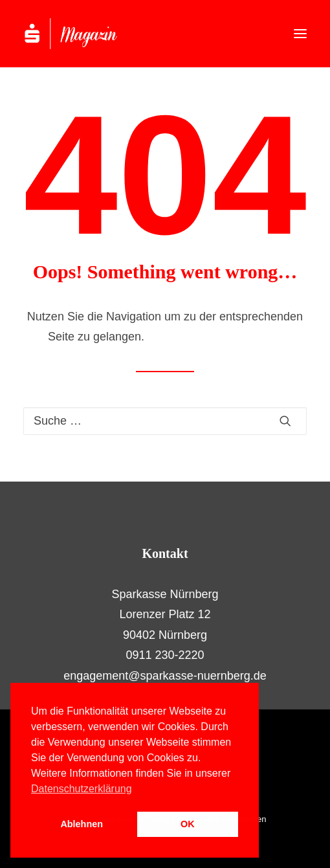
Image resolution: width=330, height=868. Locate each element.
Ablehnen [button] (82, 824)
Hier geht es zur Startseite (215, 337)
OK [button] (188, 824)
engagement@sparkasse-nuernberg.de (165, 676)
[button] (300, 34)
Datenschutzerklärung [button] (82, 789)
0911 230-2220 (165, 655)
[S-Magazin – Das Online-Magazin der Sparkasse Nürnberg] (84, 34)
